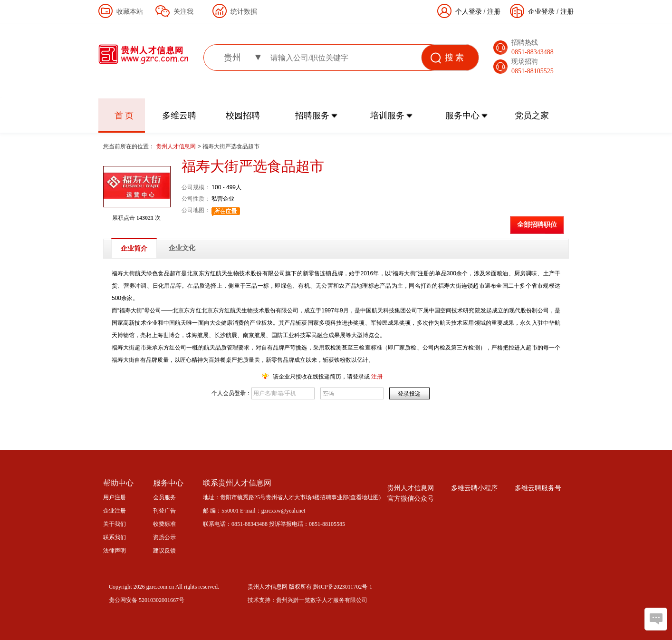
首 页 (124, 116)
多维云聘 (179, 116)
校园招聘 (243, 116)
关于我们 (115, 524)
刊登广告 (164, 511)
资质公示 (164, 537)
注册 (567, 11)
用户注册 (115, 497)
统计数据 (244, 11)
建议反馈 (164, 551)
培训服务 (387, 116)
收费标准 (164, 524)
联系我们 (115, 537)
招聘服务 (312, 116)
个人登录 (469, 11)
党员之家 (532, 116)
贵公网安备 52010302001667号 (147, 600)
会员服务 (164, 497)
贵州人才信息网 (177, 146)
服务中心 (462, 116)
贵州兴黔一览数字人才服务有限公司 (322, 600)
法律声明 (115, 551)
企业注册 (115, 511)
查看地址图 (365, 497)
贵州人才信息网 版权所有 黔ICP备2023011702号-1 (310, 587)
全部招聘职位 (537, 225)
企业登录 (541, 11)
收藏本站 (130, 11)
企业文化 (182, 248)
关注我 (183, 11)
